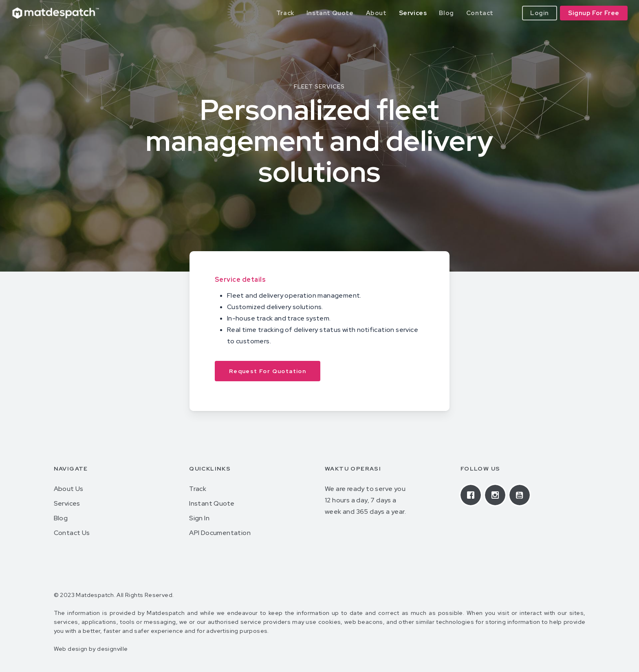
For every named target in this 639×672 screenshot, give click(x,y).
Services (67, 503)
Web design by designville (91, 649)
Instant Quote (212, 503)
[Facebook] (473, 495)
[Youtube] (522, 495)
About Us (69, 489)
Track (198, 489)
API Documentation (220, 533)
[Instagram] (497, 495)
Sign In (199, 518)
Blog (61, 518)
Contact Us (72, 533)
